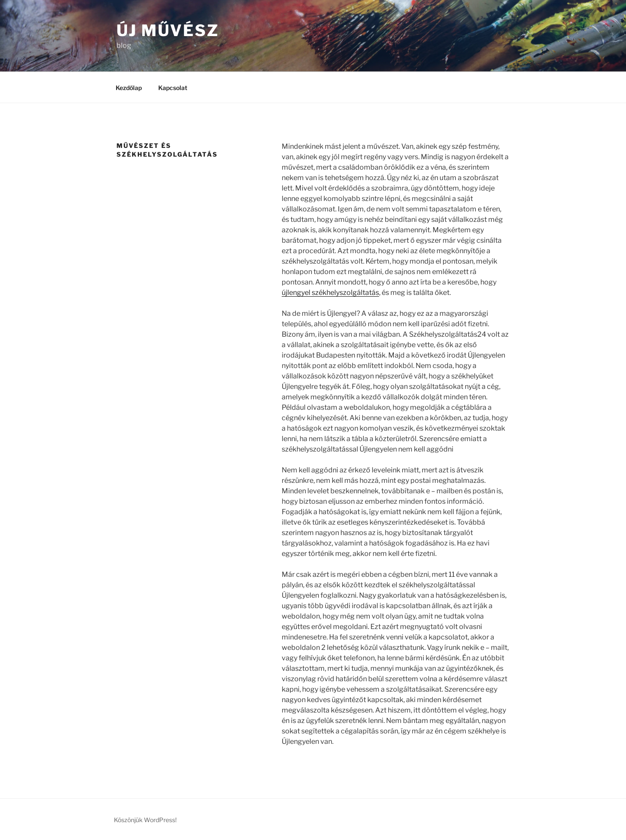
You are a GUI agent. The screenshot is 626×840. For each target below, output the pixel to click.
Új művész (168, 30)
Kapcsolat (173, 88)
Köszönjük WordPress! (145, 820)
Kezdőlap (129, 88)
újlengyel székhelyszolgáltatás (330, 293)
